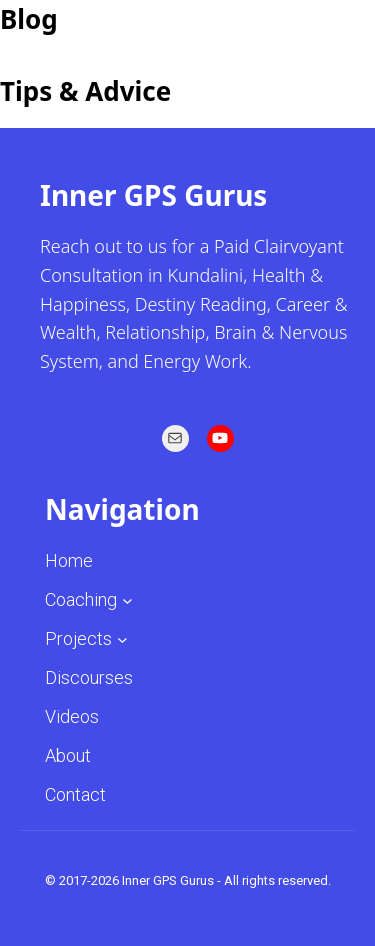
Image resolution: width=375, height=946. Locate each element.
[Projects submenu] (122, 638)
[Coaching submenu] (127, 599)
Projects (78, 638)
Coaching (81, 599)
